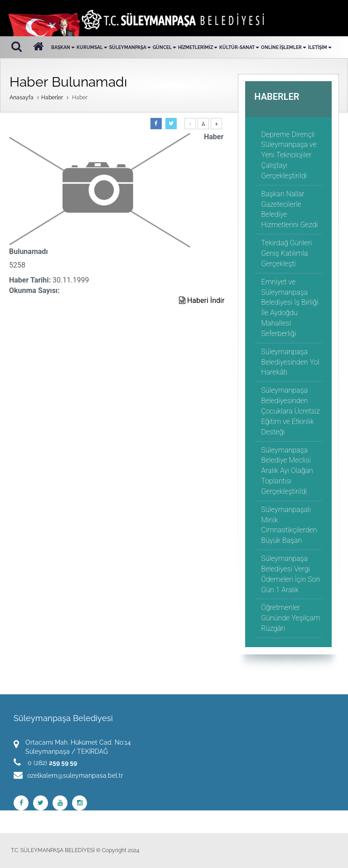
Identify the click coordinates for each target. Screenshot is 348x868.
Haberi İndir (202, 300)
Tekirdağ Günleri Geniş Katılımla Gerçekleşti (286, 253)
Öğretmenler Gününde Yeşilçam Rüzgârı (290, 618)
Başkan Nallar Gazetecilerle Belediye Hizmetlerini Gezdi (289, 210)
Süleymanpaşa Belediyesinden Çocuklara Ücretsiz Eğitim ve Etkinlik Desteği (290, 411)
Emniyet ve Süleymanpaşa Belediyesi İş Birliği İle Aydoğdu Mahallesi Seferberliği (290, 308)
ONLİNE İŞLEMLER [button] (284, 47)
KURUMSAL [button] (92, 47)
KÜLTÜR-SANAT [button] (239, 47)
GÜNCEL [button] (164, 47)
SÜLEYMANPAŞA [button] (130, 47)
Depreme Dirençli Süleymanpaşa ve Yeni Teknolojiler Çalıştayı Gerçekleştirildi (289, 155)
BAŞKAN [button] (63, 47)
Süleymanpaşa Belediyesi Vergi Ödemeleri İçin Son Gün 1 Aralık (290, 574)
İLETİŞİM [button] (320, 47)
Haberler (52, 98)
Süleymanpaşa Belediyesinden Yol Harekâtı (290, 362)
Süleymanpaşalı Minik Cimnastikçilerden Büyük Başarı (289, 525)
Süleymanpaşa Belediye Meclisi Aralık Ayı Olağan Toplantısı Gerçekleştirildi (287, 471)
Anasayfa (22, 98)
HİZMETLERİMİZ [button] (198, 47)
